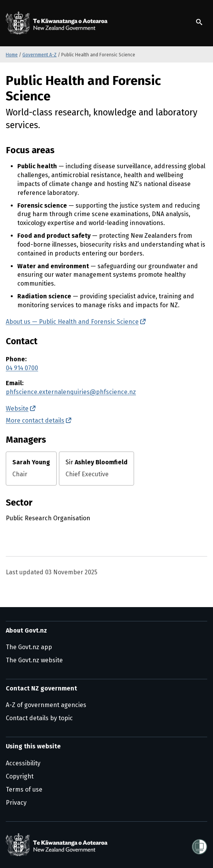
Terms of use (24, 789)
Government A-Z (39, 55)
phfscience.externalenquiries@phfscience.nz (71, 392)
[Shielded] (200, 844)
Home (12, 55)
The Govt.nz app (29, 647)
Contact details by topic (39, 718)
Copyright (20, 776)
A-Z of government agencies (46, 705)
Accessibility (23, 763)
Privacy (16, 803)
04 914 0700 (22, 368)
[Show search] (199, 22)
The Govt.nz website (34, 660)
